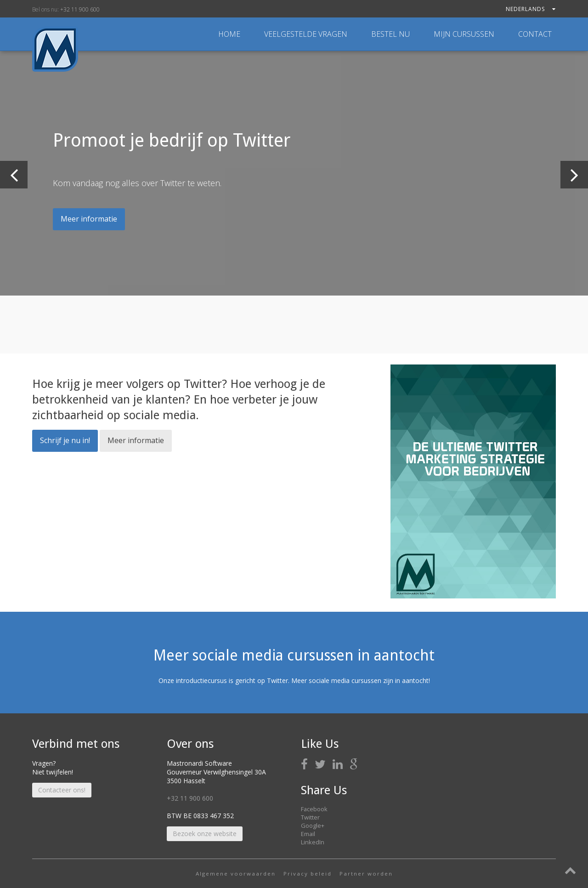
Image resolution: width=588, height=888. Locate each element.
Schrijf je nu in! (65, 440)
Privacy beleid (308, 874)
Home (229, 34)
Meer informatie (89, 219)
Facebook (314, 809)
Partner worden (366, 874)
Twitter (310, 817)
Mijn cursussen (465, 34)
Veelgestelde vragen (307, 34)
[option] (294, 173)
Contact (535, 34)
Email (308, 834)
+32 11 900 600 (80, 9)
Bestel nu (391, 34)
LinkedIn (313, 842)
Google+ (313, 825)
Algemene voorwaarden (236, 874)
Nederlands (531, 9)
